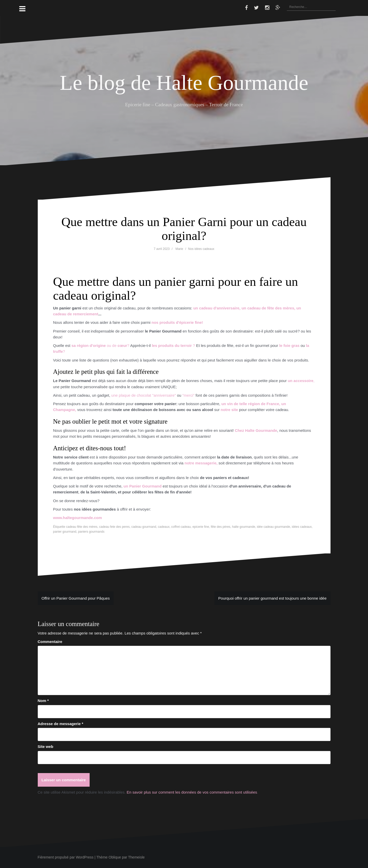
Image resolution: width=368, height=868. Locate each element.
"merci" (189, 395)
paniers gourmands (91, 532)
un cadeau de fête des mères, (268, 308)
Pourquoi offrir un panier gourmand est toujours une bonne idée (272, 598)
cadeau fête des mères (82, 527)
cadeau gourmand (144, 527)
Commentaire (50, 642)
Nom (43, 701)
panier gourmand (65, 532)
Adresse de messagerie (61, 724)
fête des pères (221, 527)
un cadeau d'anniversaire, (217, 308)
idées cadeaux (302, 527)
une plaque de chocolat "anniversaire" (144, 395)
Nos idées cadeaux (201, 249)
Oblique (115, 857)
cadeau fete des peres (114, 527)
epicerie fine (201, 527)
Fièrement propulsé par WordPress (66, 857)
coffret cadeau (181, 527)
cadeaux (164, 527)
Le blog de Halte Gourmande (184, 83)
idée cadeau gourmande (273, 527)
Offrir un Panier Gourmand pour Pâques (76, 598)
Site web (46, 747)
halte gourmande (244, 527)
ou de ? (101, 345)
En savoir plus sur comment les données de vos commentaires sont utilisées (192, 792)
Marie (179, 249)
